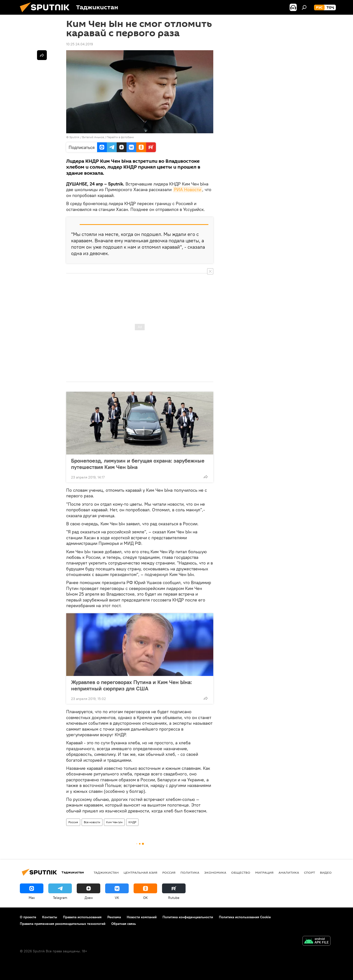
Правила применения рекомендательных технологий (63, 924)
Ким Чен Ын (114, 822)
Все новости (92, 822)
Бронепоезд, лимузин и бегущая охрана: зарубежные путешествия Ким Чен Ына (138, 464)
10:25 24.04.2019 (80, 44)
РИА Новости (188, 190)
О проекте (28, 917)
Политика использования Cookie (245, 917)
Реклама (114, 917)
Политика (190, 872)
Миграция (264, 872)
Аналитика (289, 872)
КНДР (132, 822)
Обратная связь (124, 924)
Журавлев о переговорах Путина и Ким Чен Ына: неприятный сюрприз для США (132, 685)
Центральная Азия (140, 872)
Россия (73, 822)
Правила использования (82, 917)
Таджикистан (106, 872)
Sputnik (75, 137)
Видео (326, 872)
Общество (241, 872)
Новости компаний (142, 917)
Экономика (215, 872)
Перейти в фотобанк (120, 137)
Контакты (50, 917)
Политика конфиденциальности (188, 917)
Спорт (309, 872)
